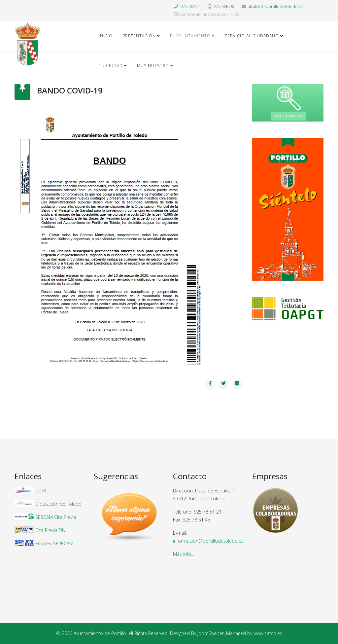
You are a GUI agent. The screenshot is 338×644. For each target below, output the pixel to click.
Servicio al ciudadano (252, 36)
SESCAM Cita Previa (56, 517)
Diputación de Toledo (58, 504)
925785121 (191, 6)
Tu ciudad (111, 66)
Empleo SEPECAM (54, 543)
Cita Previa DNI (51, 530)
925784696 (224, 6)
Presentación (139, 36)
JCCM (41, 491)
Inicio (106, 36)
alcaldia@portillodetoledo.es (276, 6)
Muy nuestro (153, 66)
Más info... (184, 554)
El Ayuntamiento (190, 36)
